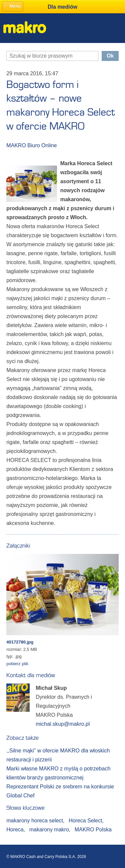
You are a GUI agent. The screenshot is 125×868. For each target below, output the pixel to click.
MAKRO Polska (93, 830)
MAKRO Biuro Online (31, 145)
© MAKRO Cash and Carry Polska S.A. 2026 (46, 857)
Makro (25, 27)
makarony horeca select (35, 821)
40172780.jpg (20, 642)
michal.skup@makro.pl (63, 724)
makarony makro (50, 830)
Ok (110, 56)
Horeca (16, 830)
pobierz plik (17, 664)
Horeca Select (86, 821)
